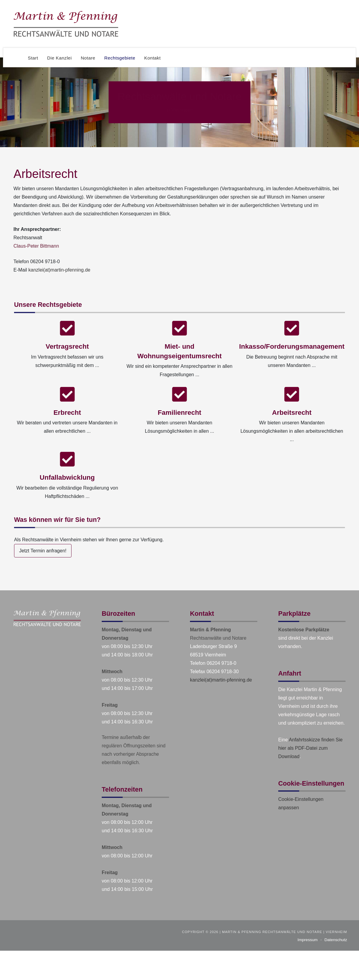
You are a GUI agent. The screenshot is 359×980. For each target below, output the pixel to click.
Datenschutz (336, 940)
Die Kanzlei (60, 58)
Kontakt (152, 58)
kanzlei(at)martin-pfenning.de (59, 270)
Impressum (307, 940)
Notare (88, 58)
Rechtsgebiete (120, 58)
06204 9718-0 (45, 262)
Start (33, 58)
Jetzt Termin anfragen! (43, 551)
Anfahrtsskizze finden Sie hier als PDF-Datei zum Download (310, 748)
